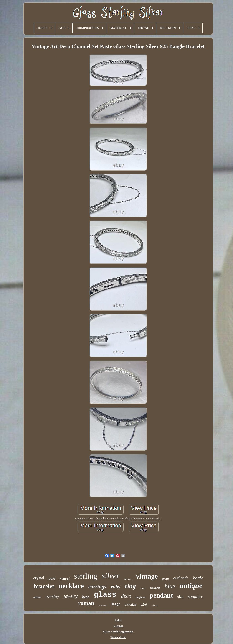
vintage (147, 576)
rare (143, 588)
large (116, 604)
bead (86, 597)
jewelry (71, 596)
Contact (118, 626)
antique (191, 585)
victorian (130, 604)
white (37, 597)
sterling (86, 576)
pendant (161, 595)
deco (126, 596)
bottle (198, 578)
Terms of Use (118, 637)
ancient (128, 579)
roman (86, 603)
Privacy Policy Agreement (118, 631)
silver (111, 576)
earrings (97, 587)
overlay (52, 596)
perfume (141, 597)
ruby (116, 587)
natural (65, 579)
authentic (181, 578)
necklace (71, 586)
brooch (155, 588)
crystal (39, 578)
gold (52, 578)
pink (144, 605)
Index (118, 620)
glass (105, 595)
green (165, 579)
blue (170, 586)
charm (155, 605)
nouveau (103, 605)
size (180, 597)
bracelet (44, 586)
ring (130, 586)
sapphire (195, 597)
